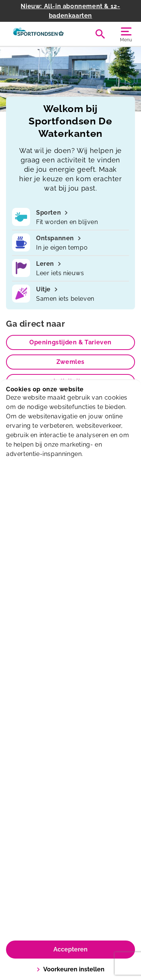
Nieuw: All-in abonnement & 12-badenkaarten (70, 11)
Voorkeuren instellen (70, 969)
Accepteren (70, 949)
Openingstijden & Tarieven (70, 342)
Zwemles (70, 362)
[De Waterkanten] (38, 34)
